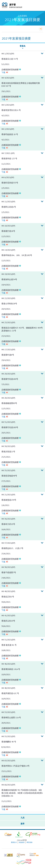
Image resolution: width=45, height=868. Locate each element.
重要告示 (14, 842)
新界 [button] (23, 824)
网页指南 (30, 842)
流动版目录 (41, 6)
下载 (3, 72)
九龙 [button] (23, 818)
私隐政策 (22, 842)
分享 (41, 29)
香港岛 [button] (23, 46)
